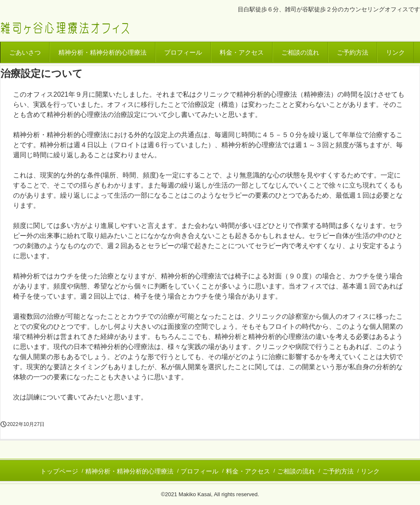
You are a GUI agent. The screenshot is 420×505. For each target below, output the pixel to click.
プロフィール (183, 52)
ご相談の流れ (300, 52)
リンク (395, 52)
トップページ (59, 471)
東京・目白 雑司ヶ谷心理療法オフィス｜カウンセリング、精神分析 (65, 29)
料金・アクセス (242, 52)
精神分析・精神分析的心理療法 (102, 52)
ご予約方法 (353, 52)
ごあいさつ (25, 52)
